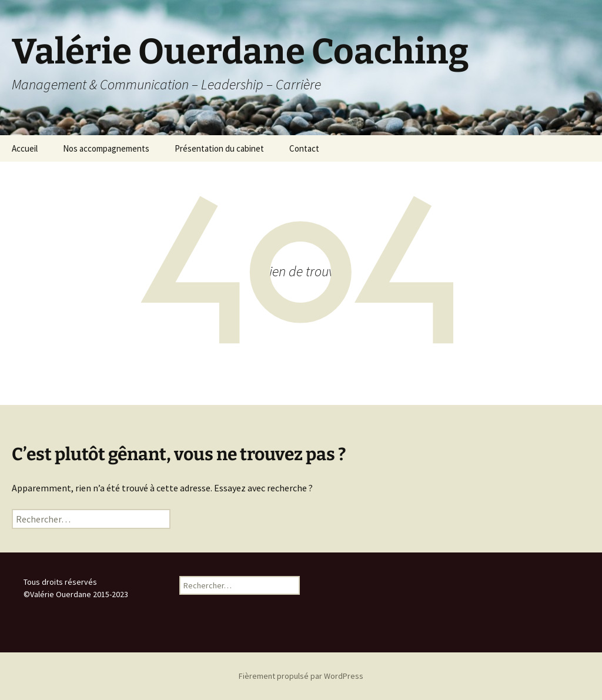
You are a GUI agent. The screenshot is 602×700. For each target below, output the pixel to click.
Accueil (25, 148)
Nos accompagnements (106, 148)
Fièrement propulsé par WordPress (301, 676)
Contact (304, 148)
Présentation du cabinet (219, 148)
